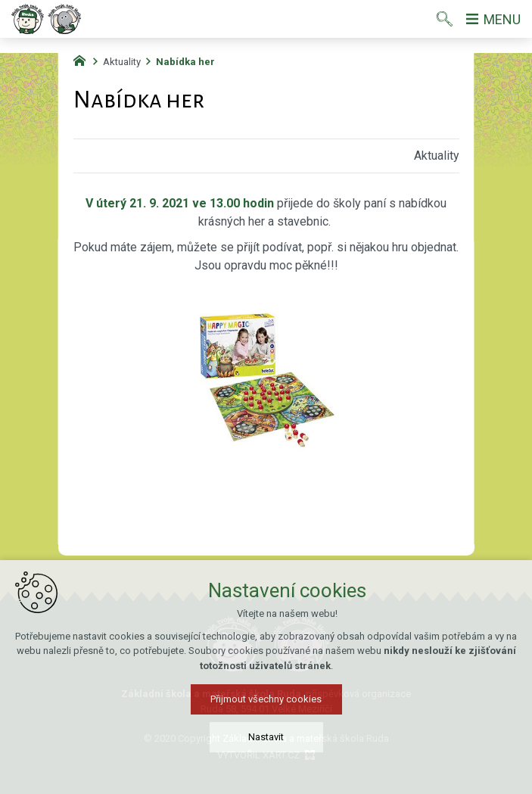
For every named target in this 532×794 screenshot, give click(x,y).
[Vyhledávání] (445, 19)
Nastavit (266, 741)
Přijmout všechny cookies (266, 703)
